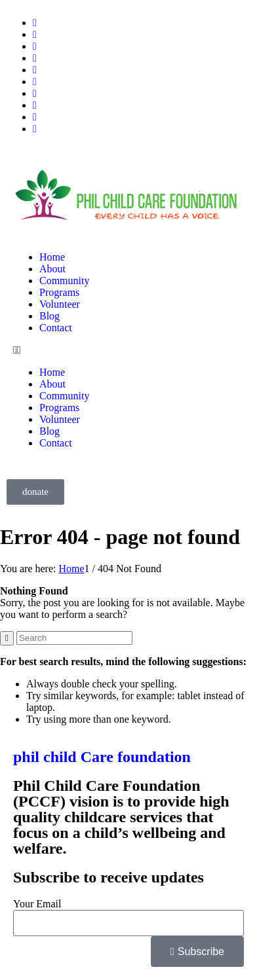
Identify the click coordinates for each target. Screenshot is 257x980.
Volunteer (60, 304)
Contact (56, 328)
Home (52, 257)
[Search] (74, 638)
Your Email (37, 904)
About (52, 269)
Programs (59, 292)
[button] (128, 350)
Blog (49, 316)
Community (64, 281)
